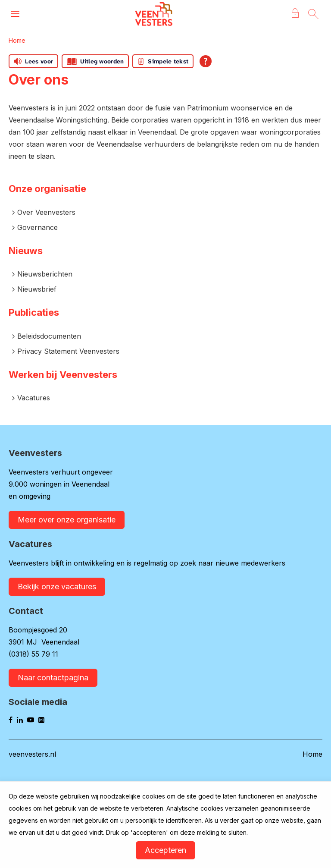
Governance (37, 227)
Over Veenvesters (46, 212)
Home (17, 40)
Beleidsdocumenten (49, 336)
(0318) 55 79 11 (33, 654)
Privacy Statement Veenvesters (68, 351)
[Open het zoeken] (313, 14)
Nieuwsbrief (37, 289)
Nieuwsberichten (45, 274)
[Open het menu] (15, 14)
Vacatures (34, 398)
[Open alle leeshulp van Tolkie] (206, 61)
